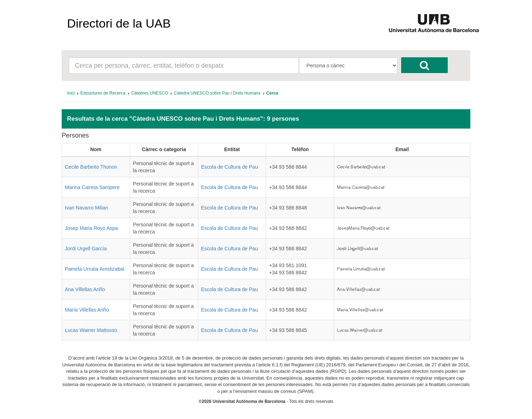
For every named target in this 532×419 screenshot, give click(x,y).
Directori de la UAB (119, 23)
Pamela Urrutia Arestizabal (95, 269)
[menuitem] (71, 93)
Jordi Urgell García (86, 249)
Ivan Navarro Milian (87, 208)
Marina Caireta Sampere (92, 187)
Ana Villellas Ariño (85, 289)
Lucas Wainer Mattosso (91, 330)
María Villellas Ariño (87, 310)
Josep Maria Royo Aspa (91, 228)
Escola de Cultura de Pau (230, 167)
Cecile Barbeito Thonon (91, 167)
